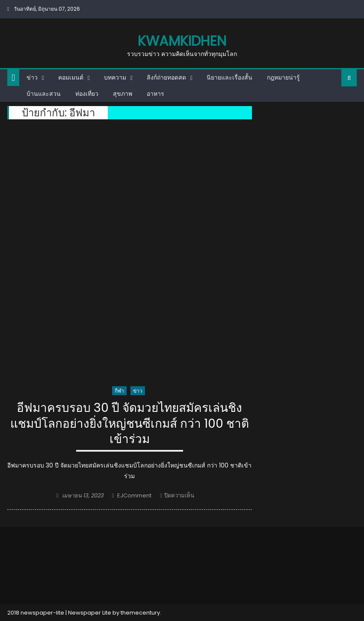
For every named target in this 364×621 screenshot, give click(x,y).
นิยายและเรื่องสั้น (229, 77)
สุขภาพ (123, 94)
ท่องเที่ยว (87, 94)
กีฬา (119, 391)
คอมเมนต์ (71, 77)
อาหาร (155, 94)
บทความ (115, 77)
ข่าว (32, 77)
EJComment (134, 495)
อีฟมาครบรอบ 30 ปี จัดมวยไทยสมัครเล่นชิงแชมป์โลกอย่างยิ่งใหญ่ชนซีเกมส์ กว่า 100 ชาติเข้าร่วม (130, 424)
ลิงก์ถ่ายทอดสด (166, 77)
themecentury (140, 613)
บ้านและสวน (44, 94)
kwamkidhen (182, 41)
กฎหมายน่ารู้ (283, 77)
